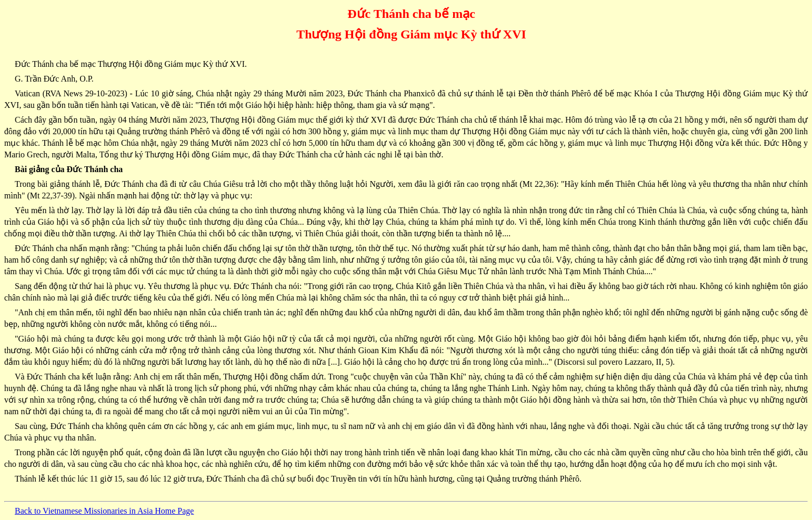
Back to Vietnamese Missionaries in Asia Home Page (104, 511)
